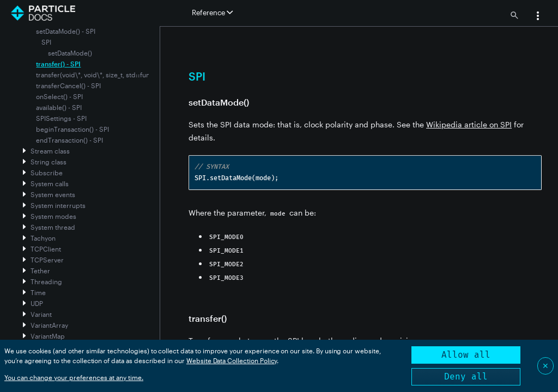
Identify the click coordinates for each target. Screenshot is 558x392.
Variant (41, 314)
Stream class (50, 151)
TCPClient (46, 249)
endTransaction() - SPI (69, 140)
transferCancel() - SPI (68, 85)
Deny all (466, 376)
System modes (53, 216)
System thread (53, 227)
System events (53, 194)
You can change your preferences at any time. (74, 377)
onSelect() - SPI (59, 96)
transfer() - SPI (58, 64)
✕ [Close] (545, 366)
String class (48, 162)
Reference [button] (212, 13)
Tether (40, 271)
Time (38, 292)
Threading (46, 281)
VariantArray (49, 325)
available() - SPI (59, 107)
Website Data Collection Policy (232, 360)
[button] (538, 17)
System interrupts (58, 205)
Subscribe (47, 173)
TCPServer (47, 260)
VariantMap (48, 336)
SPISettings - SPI (61, 118)
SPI (46, 42)
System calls (50, 183)
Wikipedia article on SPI (469, 124)
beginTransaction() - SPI (72, 129)
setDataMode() (70, 53)
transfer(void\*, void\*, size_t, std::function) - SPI (109, 75)
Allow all (466, 355)
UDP (37, 303)
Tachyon (43, 238)
